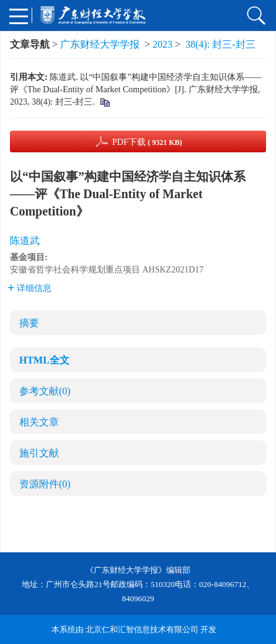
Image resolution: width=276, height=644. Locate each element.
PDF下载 (147, 142)
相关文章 (39, 422)
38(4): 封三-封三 (220, 44)
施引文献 (39, 453)
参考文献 (45, 391)
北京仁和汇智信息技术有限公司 (142, 629)
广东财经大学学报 (100, 44)
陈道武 (25, 241)
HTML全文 (44, 360)
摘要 (29, 323)
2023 (162, 44)
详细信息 (29, 288)
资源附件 (45, 484)
